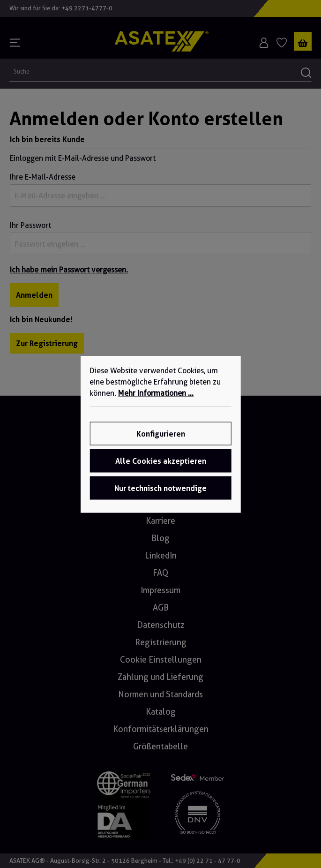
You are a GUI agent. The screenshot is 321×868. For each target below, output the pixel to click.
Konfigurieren (161, 433)
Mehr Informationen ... (156, 393)
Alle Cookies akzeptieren (161, 460)
